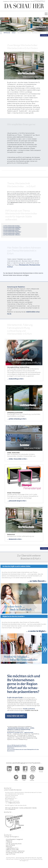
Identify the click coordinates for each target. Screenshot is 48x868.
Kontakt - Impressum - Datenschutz (15, 851)
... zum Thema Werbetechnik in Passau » (11, 230)
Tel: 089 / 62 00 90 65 (29, 709)
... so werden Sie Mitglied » (36, 631)
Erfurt (14, 33)
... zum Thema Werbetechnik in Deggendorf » (12, 227)
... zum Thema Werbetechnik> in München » (11, 235)
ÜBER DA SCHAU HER (12, 850)
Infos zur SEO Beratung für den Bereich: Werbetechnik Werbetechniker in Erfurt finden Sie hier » (17, 747)
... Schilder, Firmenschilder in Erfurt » (17, 459)
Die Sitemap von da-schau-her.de (15, 852)
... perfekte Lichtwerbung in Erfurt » (17, 419)
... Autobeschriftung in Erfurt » (16, 379)
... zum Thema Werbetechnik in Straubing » (11, 226)
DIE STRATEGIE (10, 845)
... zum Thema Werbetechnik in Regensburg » (12, 232)
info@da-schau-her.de (31, 710)
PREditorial (9, 841)
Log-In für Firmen (11, 854)
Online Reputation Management (14, 839)
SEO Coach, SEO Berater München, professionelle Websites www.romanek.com (21, 809)
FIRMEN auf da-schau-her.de (14, 844)
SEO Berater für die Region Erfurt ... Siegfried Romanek (20, 732)
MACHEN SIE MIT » (16, 716)
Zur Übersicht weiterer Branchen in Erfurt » (29, 557)
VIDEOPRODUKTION (12, 848)
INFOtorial (7, 33)
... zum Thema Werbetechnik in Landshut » (11, 233)
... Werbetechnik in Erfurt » (15, 539)
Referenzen (9, 847)
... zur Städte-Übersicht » (37, 581)
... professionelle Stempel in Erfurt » (17, 501)
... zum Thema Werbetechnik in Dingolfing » (11, 229)
